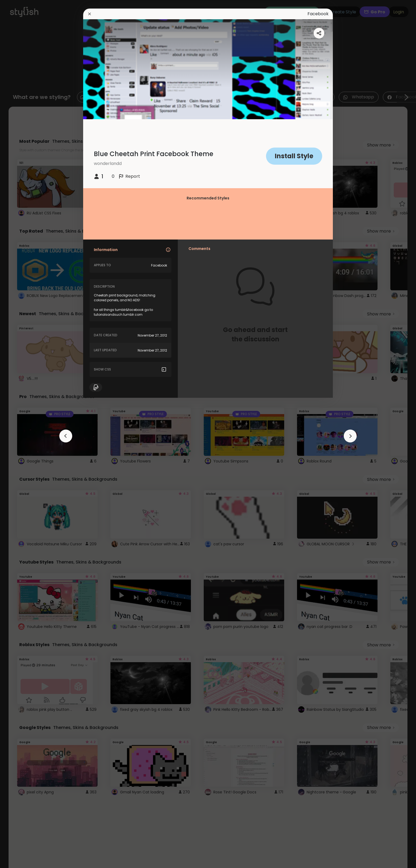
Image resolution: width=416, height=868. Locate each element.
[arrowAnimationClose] (66, 436)
